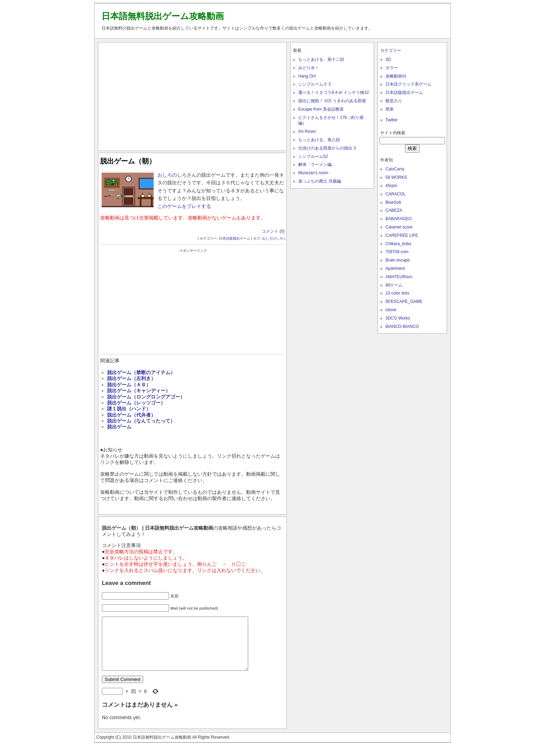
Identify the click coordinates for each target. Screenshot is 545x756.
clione (391, 310)
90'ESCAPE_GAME (404, 301)
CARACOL (396, 194)
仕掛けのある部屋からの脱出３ (327, 148)
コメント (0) (273, 231)
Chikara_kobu (398, 244)
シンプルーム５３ (315, 84)
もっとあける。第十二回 (321, 59)
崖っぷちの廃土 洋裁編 (320, 181)
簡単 (390, 109)
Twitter (392, 120)
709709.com (397, 252)
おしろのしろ (172, 175)
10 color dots (397, 293)
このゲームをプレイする (184, 206)
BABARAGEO (398, 219)
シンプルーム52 (313, 156)
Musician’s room (313, 173)
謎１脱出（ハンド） (129, 409)
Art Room (307, 131)
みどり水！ (309, 68)
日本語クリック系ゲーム (408, 84)
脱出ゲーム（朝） (128, 161)
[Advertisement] (193, 95)
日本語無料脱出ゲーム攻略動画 (163, 16)
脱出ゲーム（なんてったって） (141, 421)
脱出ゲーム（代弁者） (131, 415)
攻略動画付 (396, 76)
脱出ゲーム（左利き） (131, 378)
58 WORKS (396, 177)
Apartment (395, 268)
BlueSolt (393, 202)
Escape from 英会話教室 (321, 109)
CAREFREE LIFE (402, 235)
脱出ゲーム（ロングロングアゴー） (146, 397)
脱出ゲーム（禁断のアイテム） (141, 372)
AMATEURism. (399, 277)
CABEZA (394, 210)
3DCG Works (398, 318)
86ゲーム (394, 285)
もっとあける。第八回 (319, 140)
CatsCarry (395, 169)
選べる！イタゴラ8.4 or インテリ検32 (333, 93)
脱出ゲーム (119, 427)
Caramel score (399, 227)
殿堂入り (394, 101)
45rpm (391, 186)
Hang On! (307, 76)
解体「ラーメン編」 (317, 164)
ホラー (392, 68)
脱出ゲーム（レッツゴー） (136, 403)
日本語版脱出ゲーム (235, 238)
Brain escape (398, 260)
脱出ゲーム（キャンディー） (139, 391)
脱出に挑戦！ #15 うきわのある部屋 (332, 101)
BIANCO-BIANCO (402, 327)
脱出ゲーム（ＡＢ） (129, 385)
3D (388, 59)
